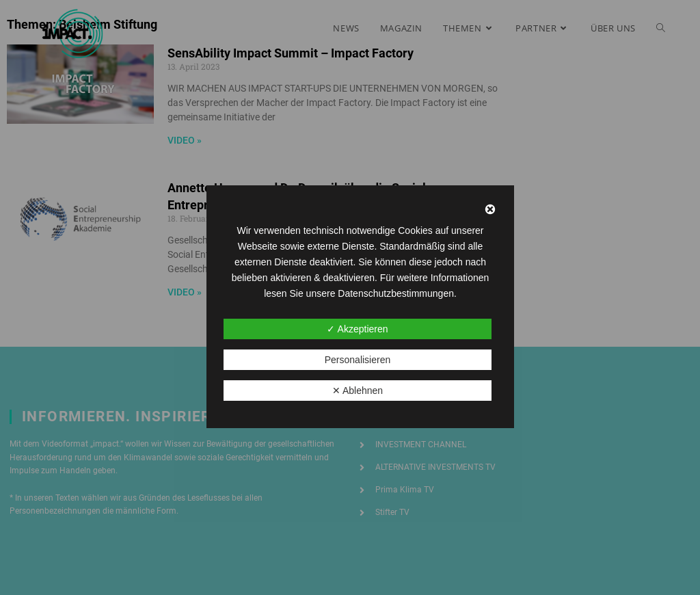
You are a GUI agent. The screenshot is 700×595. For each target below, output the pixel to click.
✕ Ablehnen (358, 391)
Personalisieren (358, 360)
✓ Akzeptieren (357, 329)
